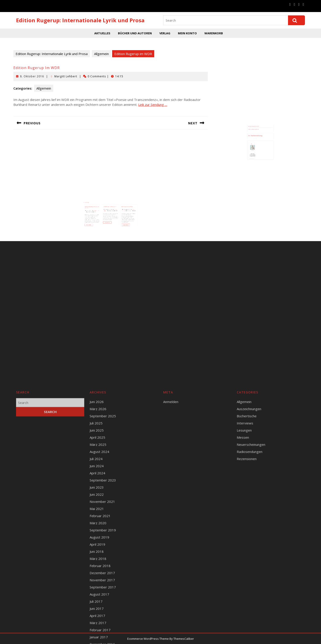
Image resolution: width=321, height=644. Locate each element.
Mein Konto (187, 33)
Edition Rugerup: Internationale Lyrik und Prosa (80, 20)
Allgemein (101, 54)
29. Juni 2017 (98, 211)
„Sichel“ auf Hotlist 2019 (110, 209)
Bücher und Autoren (135, 33)
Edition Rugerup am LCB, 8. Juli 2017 (100, 209)
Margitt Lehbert (66, 76)
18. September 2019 (109, 210)
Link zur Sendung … (153, 105)
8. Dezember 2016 (120, 210)
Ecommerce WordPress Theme (148, 639)
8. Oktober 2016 (32, 76)
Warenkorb (214, 33)
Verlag (165, 33)
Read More (99, 219)
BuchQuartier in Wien (120, 209)
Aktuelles (102, 33)
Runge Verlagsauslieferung (256, 133)
